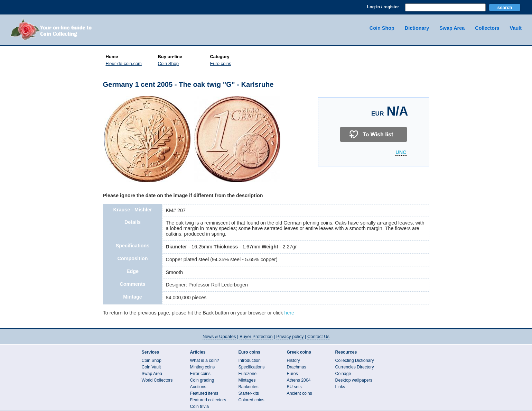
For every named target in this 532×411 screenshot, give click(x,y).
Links (340, 387)
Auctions (198, 387)
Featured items (204, 393)
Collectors (487, 28)
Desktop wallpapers (354, 380)
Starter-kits (249, 393)
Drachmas (297, 367)
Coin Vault (151, 367)
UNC (401, 153)
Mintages (247, 380)
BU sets (294, 387)
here (289, 313)
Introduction (250, 360)
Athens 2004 (299, 380)
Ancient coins (300, 393)
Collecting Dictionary (355, 360)
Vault (516, 28)
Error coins (200, 374)
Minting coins (203, 367)
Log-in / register (383, 7)
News (219, 336)
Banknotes (249, 387)
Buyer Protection (256, 336)
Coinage (343, 374)
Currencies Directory (355, 367)
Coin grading (202, 380)
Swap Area (452, 28)
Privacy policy (290, 336)
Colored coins (251, 400)
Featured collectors (208, 400)
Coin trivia (200, 407)
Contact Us (318, 336)
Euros (292, 374)
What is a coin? (205, 360)
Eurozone (248, 374)
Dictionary (417, 28)
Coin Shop (382, 28)
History (293, 360)
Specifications (252, 367)
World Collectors (157, 380)
